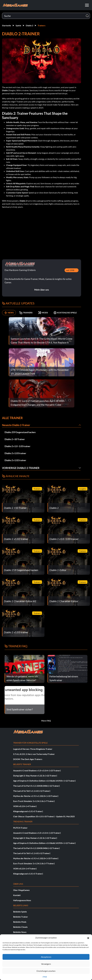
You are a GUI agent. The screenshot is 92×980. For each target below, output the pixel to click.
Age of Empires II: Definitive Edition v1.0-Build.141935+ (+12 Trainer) (44, 781)
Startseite (7, 25)
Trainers (42, 25)
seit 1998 (70, 270)
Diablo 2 (29, 25)
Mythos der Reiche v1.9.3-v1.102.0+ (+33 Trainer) (36, 796)
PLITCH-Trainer (20, 828)
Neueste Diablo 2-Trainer (16, 425)
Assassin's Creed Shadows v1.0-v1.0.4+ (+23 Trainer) (37, 770)
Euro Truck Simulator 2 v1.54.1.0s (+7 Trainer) (34, 801)
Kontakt (17, 895)
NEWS (9, 313)
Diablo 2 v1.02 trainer (15, 460)
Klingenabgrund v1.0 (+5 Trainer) (28, 811)
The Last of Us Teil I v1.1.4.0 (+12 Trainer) (32, 791)
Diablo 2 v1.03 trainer (15, 453)
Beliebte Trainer (21, 917)
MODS (43, 313)
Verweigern (46, 964)
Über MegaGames (21, 890)
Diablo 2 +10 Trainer (15, 439)
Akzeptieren (46, 957)
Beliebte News (20, 932)
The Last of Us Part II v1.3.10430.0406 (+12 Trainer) (36, 786)
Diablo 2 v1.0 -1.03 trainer (17, 446)
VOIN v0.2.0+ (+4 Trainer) (25, 806)
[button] (88, 938)
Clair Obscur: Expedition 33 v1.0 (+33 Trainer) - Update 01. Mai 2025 (44, 816)
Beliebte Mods (20, 922)
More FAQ (46, 721)
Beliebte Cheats (20, 927)
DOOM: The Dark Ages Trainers (28, 759)
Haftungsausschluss (22, 900)
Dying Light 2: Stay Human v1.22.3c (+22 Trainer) (35, 776)
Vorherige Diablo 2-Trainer (21, 468)
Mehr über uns (42, 290)
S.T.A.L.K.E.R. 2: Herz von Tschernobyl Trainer (34, 754)
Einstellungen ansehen (46, 971)
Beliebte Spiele (20, 912)
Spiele (18, 25)
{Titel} (45, 977)
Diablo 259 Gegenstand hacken (20, 432)
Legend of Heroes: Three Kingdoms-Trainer (33, 749)
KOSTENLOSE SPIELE (65, 313)
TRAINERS (26, 313)
